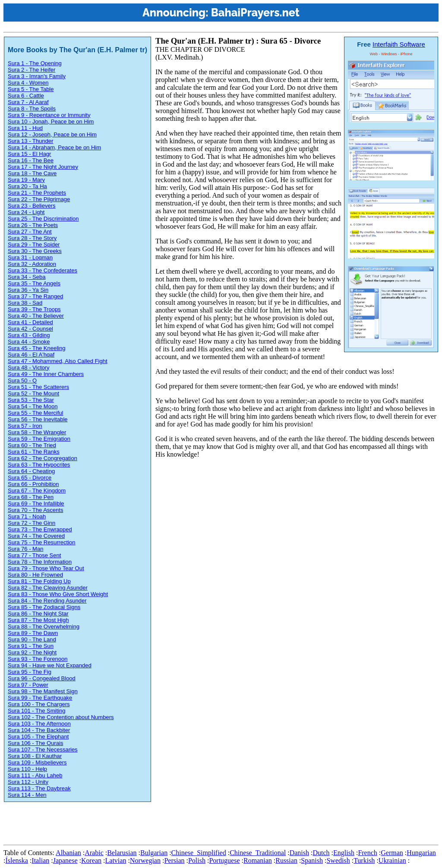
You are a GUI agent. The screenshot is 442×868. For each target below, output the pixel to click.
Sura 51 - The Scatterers (38, 387)
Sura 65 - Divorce (30, 478)
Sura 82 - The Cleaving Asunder (48, 588)
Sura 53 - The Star (31, 400)
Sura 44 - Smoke (29, 342)
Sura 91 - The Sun (31, 646)
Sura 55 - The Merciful (35, 413)
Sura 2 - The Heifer (32, 70)
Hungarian (421, 853)
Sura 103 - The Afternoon (39, 724)
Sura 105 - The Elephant (38, 737)
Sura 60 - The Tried (32, 445)
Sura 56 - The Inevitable (38, 419)
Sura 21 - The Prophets (37, 193)
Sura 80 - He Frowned (35, 575)
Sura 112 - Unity (28, 782)
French (367, 853)
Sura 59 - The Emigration (39, 439)
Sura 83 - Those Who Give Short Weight (58, 594)
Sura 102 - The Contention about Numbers (61, 717)
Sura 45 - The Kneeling (36, 348)
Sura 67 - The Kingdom (37, 491)
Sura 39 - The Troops (34, 309)
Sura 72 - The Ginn (32, 523)
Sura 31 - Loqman (30, 257)
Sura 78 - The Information (40, 562)
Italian (40, 860)
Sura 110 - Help (27, 769)
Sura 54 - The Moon (33, 406)
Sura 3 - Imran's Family (37, 76)
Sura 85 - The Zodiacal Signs (44, 607)
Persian (174, 860)
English (344, 853)
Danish (299, 853)
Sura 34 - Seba (27, 277)
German (392, 853)
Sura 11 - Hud (25, 128)
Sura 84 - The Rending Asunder (47, 601)
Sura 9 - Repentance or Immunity (49, 115)
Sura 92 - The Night (32, 652)
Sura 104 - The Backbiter (39, 730)
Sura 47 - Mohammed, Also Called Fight (58, 361)
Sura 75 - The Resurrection (42, 542)
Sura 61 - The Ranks (34, 452)
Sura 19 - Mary (26, 180)
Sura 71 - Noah (27, 516)
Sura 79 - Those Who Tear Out (46, 568)
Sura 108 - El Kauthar (35, 756)
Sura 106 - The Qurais (35, 743)
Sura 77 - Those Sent (34, 555)
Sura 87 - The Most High (38, 620)
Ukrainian (392, 860)
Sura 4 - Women (28, 83)
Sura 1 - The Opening (35, 63)
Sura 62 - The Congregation (43, 458)
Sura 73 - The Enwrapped (40, 529)
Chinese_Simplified (199, 853)
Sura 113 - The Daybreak (39, 788)
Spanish (312, 860)
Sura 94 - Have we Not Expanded (50, 665)
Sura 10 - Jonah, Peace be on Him (51, 122)
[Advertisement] (161, 822)
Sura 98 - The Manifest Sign (43, 691)
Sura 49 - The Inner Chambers (46, 374)
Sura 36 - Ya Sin (28, 290)
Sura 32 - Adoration (32, 264)
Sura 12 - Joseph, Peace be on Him (52, 134)
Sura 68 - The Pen (31, 497)
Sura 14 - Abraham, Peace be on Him (54, 147)
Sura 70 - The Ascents (35, 510)
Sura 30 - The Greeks (35, 251)
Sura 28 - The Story (32, 238)
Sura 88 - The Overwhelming (44, 627)
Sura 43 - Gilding (29, 335)
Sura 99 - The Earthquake (40, 698)
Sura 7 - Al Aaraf (28, 102)
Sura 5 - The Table (31, 89)
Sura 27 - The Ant (30, 232)
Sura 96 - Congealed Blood (42, 678)
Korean (91, 860)
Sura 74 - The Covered (36, 536)
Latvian (116, 860)
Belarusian (122, 853)
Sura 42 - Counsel (30, 329)
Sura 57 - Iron (25, 426)
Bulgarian (154, 853)
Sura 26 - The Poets (33, 225)
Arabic (94, 853)
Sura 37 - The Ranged (35, 296)
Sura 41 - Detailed (30, 322)
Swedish (338, 860)
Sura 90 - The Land (32, 639)
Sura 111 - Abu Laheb (35, 775)
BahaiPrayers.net (255, 13)
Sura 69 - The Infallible (36, 503)
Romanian (258, 860)
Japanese (65, 860)
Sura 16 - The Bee (31, 160)
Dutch (321, 853)
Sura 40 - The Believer (36, 316)
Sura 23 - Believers (32, 206)
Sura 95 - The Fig (30, 672)
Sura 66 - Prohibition (33, 484)
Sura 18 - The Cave (32, 173)
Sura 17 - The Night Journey (43, 167)
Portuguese (224, 860)
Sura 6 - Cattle (26, 96)
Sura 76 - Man (25, 549)
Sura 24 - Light (26, 212)
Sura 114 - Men (27, 795)
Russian (286, 860)
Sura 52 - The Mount (33, 393)
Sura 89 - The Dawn (33, 633)
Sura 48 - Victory (29, 368)
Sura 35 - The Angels (34, 283)
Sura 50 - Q (22, 380)
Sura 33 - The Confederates (43, 270)
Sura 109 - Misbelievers (37, 762)
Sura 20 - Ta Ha (27, 186)
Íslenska (16, 860)
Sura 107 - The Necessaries (43, 750)
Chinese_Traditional (258, 853)
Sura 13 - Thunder (30, 141)
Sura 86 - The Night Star (38, 614)
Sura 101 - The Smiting (36, 711)
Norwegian (145, 860)
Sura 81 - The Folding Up (39, 581)
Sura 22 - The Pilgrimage (39, 199)
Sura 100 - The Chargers (39, 704)
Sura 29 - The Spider (34, 245)
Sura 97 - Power (28, 685)
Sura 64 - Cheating (31, 471)
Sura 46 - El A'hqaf (31, 355)
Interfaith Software (399, 44)
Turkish (364, 860)
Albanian (68, 853)
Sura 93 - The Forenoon (38, 659)
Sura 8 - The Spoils (32, 109)
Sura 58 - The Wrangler (37, 432)
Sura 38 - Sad (25, 303)
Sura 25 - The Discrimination (43, 219)
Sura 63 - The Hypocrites (39, 465)
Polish (197, 860)
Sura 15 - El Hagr (29, 154)
